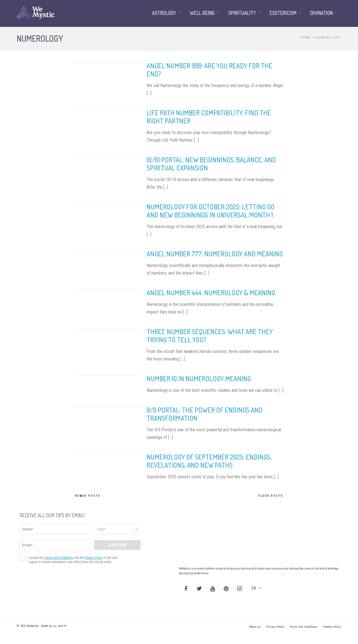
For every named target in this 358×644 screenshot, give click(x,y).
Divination (322, 13)
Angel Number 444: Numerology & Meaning (211, 293)
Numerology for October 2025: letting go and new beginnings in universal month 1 (211, 211)
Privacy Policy (275, 627)
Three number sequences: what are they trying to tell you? (210, 336)
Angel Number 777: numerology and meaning (215, 254)
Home (305, 38)
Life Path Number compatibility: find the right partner (209, 117)
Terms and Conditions (304, 627)
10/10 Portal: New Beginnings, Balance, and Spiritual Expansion (211, 164)
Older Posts (271, 496)
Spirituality (242, 13)
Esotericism (283, 13)
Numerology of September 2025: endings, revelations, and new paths (209, 461)
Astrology (164, 13)
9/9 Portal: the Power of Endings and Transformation (205, 414)
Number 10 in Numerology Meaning (199, 379)
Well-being (202, 13)
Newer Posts (88, 496)
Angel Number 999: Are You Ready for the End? (209, 70)
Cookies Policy (332, 627)
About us (255, 627)
